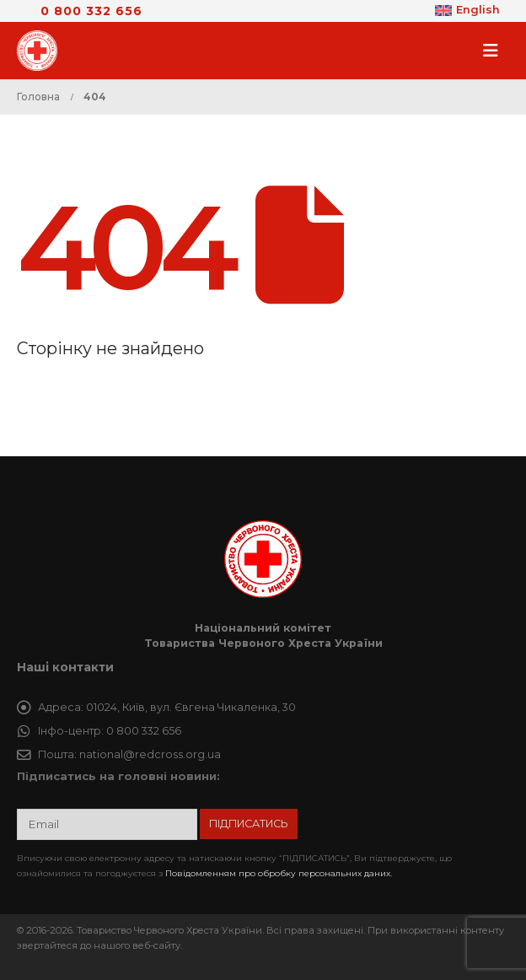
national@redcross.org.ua (150, 754)
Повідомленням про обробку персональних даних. (279, 873)
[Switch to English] (467, 11)
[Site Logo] (42, 51)
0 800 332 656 (91, 11)
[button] (496, 51)
